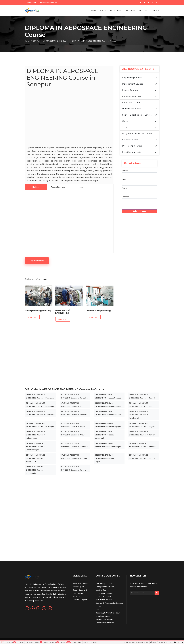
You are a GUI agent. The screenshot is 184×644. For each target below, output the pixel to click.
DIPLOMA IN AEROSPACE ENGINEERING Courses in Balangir (142, 457)
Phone (124, 188)
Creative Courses (130, 140)
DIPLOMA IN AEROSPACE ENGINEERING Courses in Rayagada (40, 405)
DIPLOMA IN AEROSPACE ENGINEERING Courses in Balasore (108, 405)
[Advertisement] (69, 117)
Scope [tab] (80, 187)
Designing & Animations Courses (137, 134)
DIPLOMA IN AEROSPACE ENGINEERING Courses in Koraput (73, 468)
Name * (125, 171)
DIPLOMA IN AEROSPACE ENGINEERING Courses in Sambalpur (40, 413)
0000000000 (31, 3)
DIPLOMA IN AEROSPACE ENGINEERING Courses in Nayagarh (108, 425)
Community (78, 593)
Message (125, 197)
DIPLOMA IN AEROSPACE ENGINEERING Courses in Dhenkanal (40, 396)
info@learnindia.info (49, 3)
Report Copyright (80, 590)
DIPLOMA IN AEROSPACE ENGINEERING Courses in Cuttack (142, 396)
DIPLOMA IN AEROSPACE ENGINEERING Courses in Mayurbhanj (104, 458)
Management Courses (133, 84)
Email (124, 179)
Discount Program (80, 600)
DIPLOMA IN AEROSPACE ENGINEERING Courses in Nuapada (143, 445)
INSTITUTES (130, 10)
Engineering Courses (132, 78)
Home (27, 41)
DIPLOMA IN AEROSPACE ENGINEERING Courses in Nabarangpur (36, 435)
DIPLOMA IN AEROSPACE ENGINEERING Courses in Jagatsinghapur (36, 447)
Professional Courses (132, 146)
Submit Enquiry (140, 211)
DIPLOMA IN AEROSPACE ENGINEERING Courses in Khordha (74, 457)
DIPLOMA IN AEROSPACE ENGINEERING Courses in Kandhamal (139, 415)
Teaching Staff (79, 587)
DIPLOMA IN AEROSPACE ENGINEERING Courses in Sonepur (108, 445)
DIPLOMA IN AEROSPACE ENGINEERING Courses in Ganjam (142, 433)
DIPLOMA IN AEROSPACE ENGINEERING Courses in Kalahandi (74, 445)
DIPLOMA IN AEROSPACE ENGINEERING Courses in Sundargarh (104, 435)
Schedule (77, 597)
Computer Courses (131, 103)
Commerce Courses (131, 96)
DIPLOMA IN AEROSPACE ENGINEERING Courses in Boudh (73, 405)
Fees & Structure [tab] (58, 187)
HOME (94, 10)
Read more (32, 317)
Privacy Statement (81, 583)
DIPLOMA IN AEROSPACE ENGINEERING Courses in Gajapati (108, 396)
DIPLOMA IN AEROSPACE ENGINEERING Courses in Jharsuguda (36, 470)
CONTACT (155, 10)
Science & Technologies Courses (137, 115)
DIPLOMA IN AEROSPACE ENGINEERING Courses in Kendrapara (36, 458)
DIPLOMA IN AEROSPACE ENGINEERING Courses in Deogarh (108, 413)
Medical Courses (130, 90)
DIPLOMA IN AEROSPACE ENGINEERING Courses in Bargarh (142, 425)
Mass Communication (132, 152)
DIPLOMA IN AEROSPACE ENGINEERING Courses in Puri (140, 405)
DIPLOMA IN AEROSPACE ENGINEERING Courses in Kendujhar (74, 396)
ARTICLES (143, 10)
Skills (125, 127)
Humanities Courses (132, 109)
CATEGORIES (116, 10)
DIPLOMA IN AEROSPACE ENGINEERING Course (51, 41)
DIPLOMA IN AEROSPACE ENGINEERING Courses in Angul (73, 433)
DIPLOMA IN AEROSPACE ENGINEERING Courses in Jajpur (73, 425)
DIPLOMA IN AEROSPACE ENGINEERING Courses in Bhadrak (74, 413)
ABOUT (103, 10)
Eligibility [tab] (36, 187)
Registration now (37, 261)
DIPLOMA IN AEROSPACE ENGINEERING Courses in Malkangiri (40, 425)
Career (125, 121)
